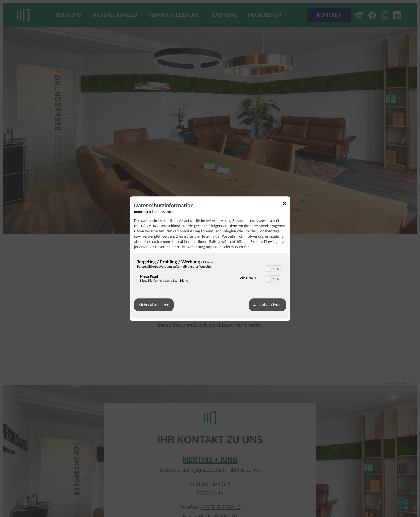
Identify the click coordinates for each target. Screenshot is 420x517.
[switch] (273, 268)
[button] (268, 269)
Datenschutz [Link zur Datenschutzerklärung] (163, 212)
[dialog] (210, 258)
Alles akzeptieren (267, 305)
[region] (210, 272)
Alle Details (248, 278)
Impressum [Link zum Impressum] (142, 212)
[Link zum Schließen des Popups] (286, 205)
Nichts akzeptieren (154, 305)
